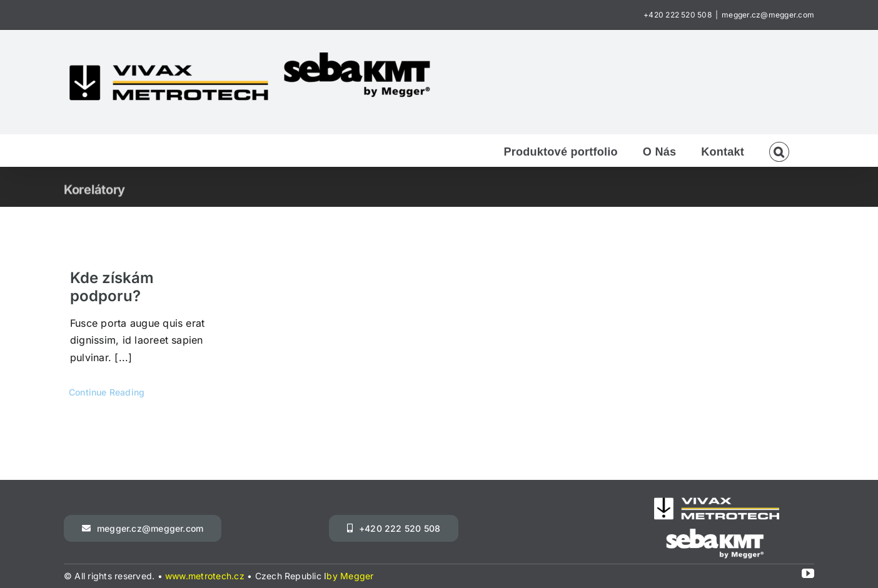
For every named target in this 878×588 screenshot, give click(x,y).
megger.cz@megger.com (768, 15)
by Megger (350, 576)
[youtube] (808, 574)
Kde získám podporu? (112, 287)
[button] (779, 151)
